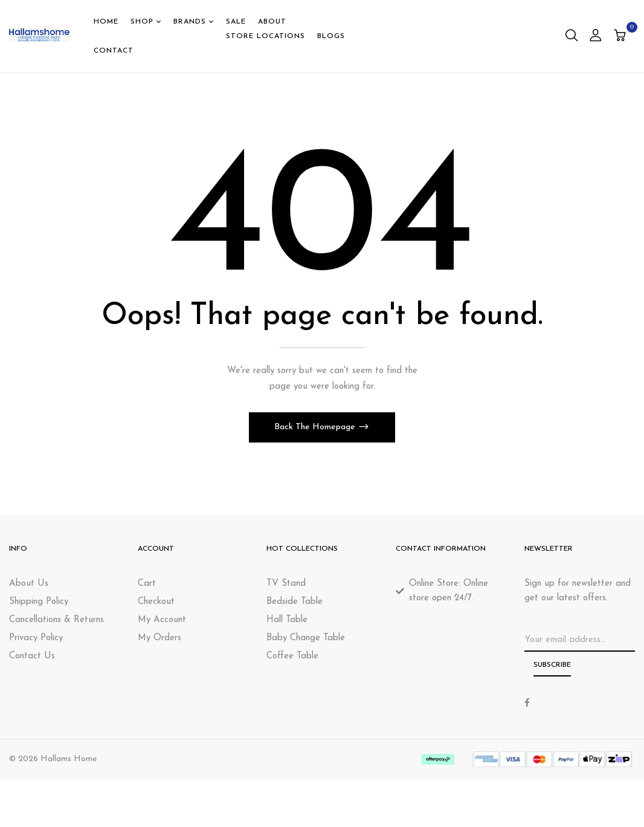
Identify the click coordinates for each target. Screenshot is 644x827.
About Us (29, 584)
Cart (147, 584)
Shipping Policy (39, 602)
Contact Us (32, 656)
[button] (621, 37)
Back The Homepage (316, 427)
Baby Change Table (306, 638)
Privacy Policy (36, 638)
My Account (162, 620)
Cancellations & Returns (56, 620)
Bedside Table (295, 602)
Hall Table (287, 620)
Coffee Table (292, 656)
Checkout (156, 602)
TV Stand (286, 584)
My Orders (159, 638)
